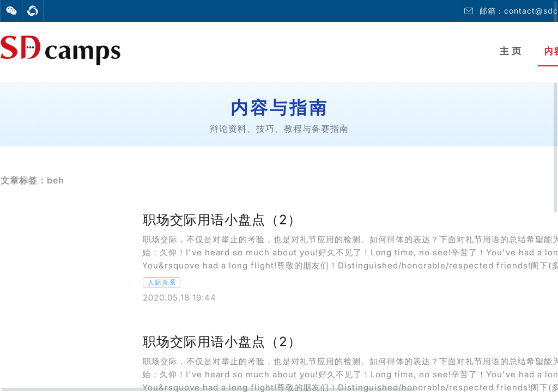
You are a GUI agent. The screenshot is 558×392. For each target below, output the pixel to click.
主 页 (510, 51)
